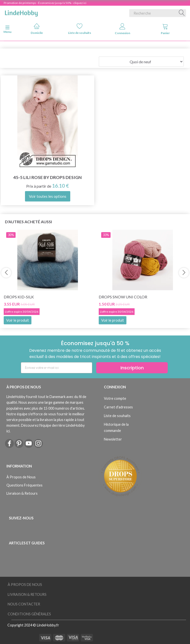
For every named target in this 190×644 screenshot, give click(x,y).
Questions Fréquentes (24, 485)
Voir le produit (18, 320)
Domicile (37, 29)
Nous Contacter (24, 604)
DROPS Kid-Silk (19, 297)
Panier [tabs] (165, 29)
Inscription (132, 368)
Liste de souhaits (80, 29)
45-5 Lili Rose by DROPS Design (47, 177)
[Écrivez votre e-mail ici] (57, 368)
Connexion (122, 29)
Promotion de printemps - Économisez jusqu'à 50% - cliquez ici (45, 3)
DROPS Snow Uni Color (123, 297)
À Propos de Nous (21, 477)
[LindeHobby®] (21, 12)
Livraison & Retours (22, 493)
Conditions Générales (29, 614)
